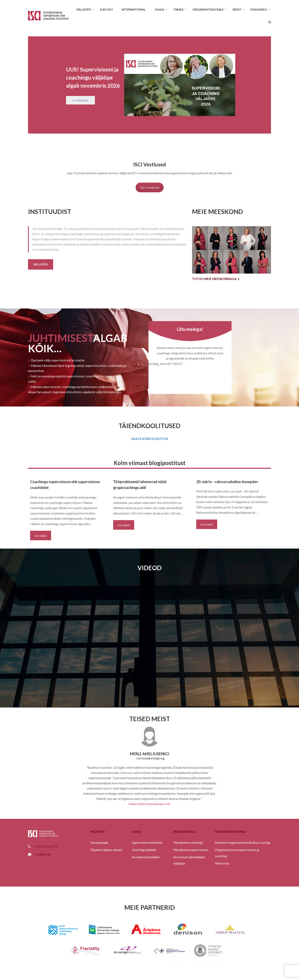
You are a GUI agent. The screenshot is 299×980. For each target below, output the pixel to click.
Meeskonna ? (188, 842)
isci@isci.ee (43, 854)
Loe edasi (41, 536)
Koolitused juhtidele (146, 857)
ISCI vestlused (150, 187)
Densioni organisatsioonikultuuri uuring (243, 842)
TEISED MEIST (150, 719)
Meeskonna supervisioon (191, 850)
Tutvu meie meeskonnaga (216, 279)
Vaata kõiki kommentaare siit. (149, 804)
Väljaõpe (41, 264)
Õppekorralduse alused (106, 850)
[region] (149, 85)
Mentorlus (222, 863)
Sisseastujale (99, 842)
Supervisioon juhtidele (147, 842)
